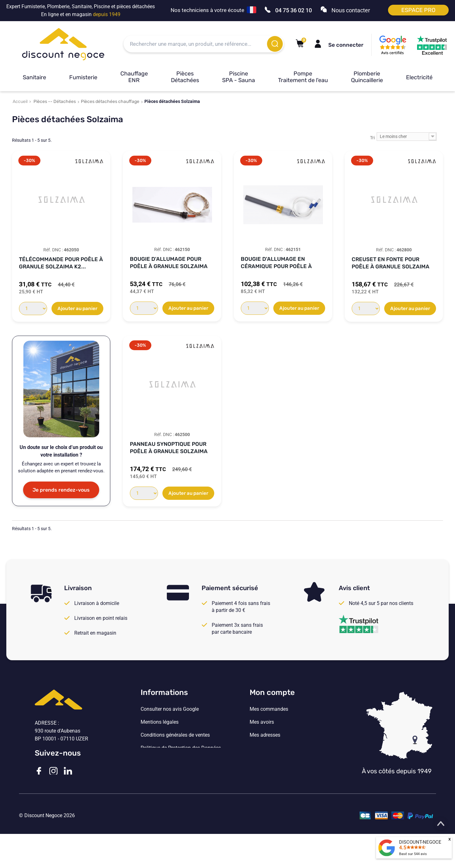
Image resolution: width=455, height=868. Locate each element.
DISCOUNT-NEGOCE (420, 842)
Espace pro (418, 10)
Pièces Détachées (185, 77)
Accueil (20, 102)
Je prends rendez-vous (61, 490)
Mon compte (272, 692)
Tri (372, 138)
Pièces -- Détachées (55, 102)
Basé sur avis (413, 854)
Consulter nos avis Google (170, 709)
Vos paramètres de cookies (171, 761)
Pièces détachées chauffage (110, 102)
